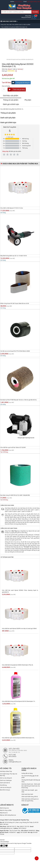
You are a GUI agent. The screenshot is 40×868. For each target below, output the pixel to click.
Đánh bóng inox (4, 808)
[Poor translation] (5, 846)
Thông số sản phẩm (11, 100)
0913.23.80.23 (18, 2)
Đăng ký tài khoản (26, 17)
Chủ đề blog (3, 785)
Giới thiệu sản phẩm (11, 96)
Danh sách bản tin (5, 783)
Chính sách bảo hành (27, 794)
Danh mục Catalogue (6, 780)
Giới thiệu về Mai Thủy (6, 771)
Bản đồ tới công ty (5, 790)
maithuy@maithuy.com (33, 2)
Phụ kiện (28, 100)
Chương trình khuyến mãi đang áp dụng (31, 781)
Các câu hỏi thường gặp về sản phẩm (30, 777)
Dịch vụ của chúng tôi (6, 778)
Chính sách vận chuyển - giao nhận (29, 791)
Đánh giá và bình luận (11, 104)
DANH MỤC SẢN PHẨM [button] (9, 21)
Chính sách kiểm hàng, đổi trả (30, 797)
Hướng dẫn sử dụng (27, 773)
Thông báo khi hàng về (21, 83)
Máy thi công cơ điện (6, 810)
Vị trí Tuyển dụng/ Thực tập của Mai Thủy (9, 775)
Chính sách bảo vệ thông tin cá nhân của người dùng (30, 800)
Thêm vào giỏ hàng (16, 90)
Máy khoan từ (4, 813)
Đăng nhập (28, 16)
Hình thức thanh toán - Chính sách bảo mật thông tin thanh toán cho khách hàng (31, 786)
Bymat (10, 69)
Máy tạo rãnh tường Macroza (8, 815)
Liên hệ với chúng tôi (6, 787)
